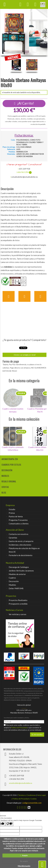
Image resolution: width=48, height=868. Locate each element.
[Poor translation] (9, 824)
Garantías (13, 538)
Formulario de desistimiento (21, 555)
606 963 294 (24, 172)
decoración (7, 470)
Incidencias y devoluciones (20, 545)
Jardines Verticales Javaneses (21, 571)
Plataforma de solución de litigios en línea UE (24, 550)
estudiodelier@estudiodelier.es (21, 783)
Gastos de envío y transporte (21, 541)
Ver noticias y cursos (17, 614)
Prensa (12, 513)
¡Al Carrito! (24, 103)
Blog (4, 493)
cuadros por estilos (11, 465)
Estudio (12, 509)
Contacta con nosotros (18, 534)
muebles (5, 476)
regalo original (9, 481)
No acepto (24, 861)
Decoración (14, 581)
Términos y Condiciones (27, 795)
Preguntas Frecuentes (18, 520)
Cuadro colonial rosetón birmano (13, 410)
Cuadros (12, 578)
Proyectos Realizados (18, 600)
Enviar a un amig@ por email (24, 355)
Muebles (12, 585)
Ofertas (5, 487)
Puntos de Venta (16, 516)
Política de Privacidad (19, 728)
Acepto (24, 855)
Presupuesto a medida (18, 604)
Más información (24, 866)
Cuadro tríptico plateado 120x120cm (13, 449)
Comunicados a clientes (19, 524)
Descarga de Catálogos (19, 567)
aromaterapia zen (10, 459)
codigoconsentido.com (24, 803)
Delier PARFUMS (16, 588)
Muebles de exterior (17, 574)
